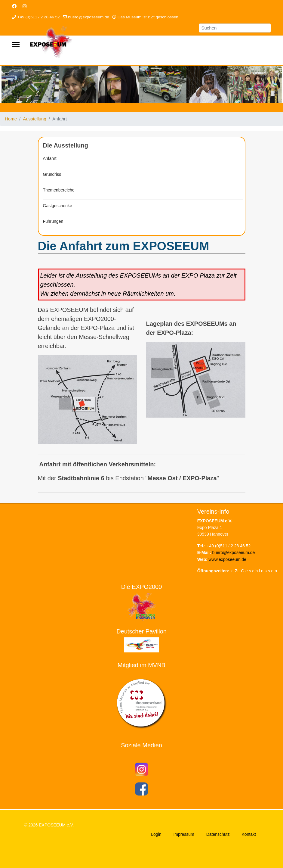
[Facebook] (14, 6)
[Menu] (16, 45)
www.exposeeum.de (228, 559)
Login (156, 834)
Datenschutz (218, 834)
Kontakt (249, 834)
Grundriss (52, 174)
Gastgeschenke (58, 206)
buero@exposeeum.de (89, 17)
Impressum (184, 834)
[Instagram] (25, 6)
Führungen (53, 221)
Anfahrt (50, 158)
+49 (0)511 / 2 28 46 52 (39, 17)
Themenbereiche (59, 190)
